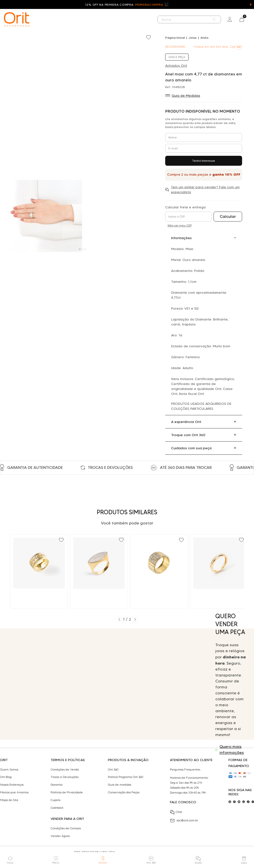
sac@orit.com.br (184, 821)
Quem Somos (9, 770)
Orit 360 (113, 770)
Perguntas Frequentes (185, 770)
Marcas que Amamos (14, 792)
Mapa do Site (9, 800)
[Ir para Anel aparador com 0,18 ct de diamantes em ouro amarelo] (219, 571)
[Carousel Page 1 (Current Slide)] (80, 249)
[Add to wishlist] (149, 38)
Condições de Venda (65, 770)
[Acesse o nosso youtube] (239, 802)
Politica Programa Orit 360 (126, 777)
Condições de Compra (66, 828)
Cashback (57, 808)
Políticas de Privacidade (67, 792)
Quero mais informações (232, 750)
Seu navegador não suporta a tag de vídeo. (104, 684)
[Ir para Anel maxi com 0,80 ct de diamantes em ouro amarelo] (99, 571)
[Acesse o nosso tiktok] (248, 802)
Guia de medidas (120, 785)
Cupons (56, 800)
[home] (17, 19)
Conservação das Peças (124, 792)
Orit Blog (6, 777)
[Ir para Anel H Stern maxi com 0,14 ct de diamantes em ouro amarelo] (39, 571)
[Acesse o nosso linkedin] (244, 802)
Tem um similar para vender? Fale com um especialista (205, 190)
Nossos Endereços (12, 785)
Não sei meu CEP (180, 225)
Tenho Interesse (204, 161)
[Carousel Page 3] (85, 249)
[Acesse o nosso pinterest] (253, 802)
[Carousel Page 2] (82, 249)
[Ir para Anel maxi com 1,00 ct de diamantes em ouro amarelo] (159, 571)
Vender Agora (60, 836)
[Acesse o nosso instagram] (230, 802)
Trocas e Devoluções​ (65, 777)
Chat (176, 812)
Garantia (57, 785)
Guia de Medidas (186, 96)
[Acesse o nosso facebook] (235, 802)
